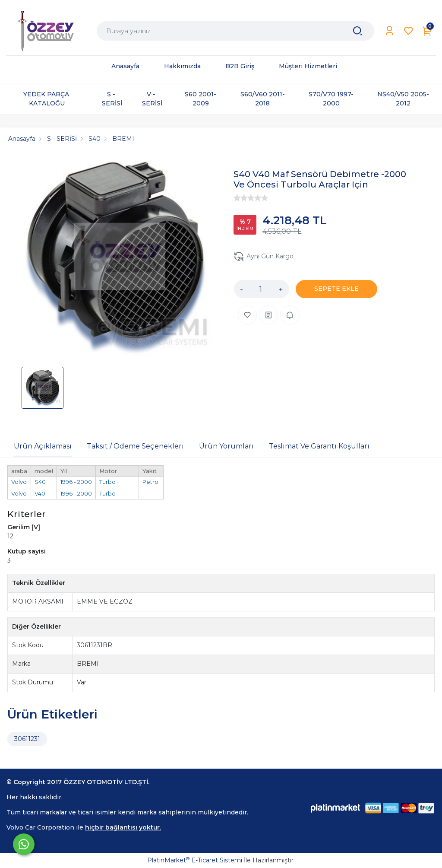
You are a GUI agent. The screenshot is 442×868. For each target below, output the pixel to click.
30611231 (27, 739)
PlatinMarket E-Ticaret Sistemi (195, 860)
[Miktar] (261, 289)
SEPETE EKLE (336, 289)
